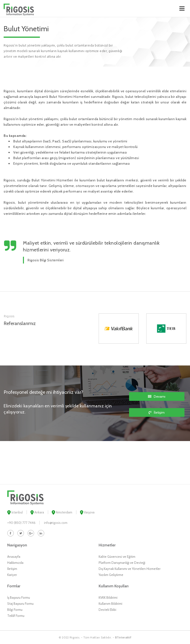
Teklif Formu (16, 616)
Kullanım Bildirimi (110, 604)
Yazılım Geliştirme (111, 575)
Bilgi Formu (15, 610)
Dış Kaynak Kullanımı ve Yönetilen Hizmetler (130, 569)
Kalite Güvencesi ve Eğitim (117, 557)
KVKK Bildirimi (108, 597)
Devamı (157, 396)
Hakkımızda (15, 563)
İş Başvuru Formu (19, 597)
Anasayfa (14, 557)
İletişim (157, 412)
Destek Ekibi (107, 610)
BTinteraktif (123, 637)
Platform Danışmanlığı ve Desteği (122, 563)
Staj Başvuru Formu (20, 604)
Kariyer (12, 575)
